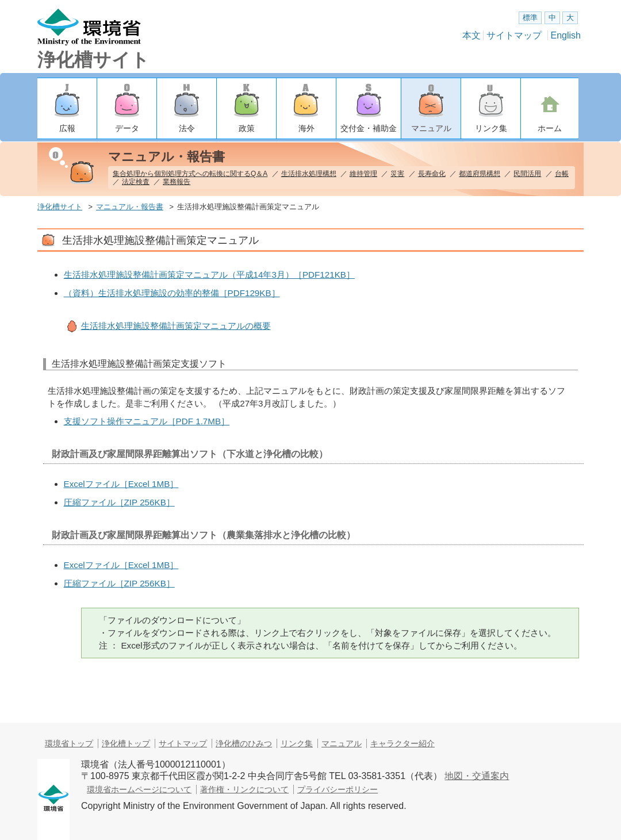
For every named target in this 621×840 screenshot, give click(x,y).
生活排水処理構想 (309, 174)
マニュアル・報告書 (130, 207)
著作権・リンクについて (244, 789)
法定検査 (136, 182)
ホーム (550, 128)
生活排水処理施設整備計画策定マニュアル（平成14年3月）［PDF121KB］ (209, 275)
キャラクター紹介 (402, 743)
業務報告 (177, 182)
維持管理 (363, 174)
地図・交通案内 (477, 776)
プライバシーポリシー (338, 789)
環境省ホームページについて (139, 789)
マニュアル (431, 128)
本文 (471, 35)
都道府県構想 (480, 174)
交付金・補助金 (369, 128)
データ (127, 128)
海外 (306, 128)
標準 (530, 18)
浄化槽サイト (93, 60)
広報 (67, 128)
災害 (397, 174)
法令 (187, 128)
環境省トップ (69, 743)
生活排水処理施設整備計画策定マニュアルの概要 (176, 326)
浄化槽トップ (126, 743)
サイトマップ (514, 35)
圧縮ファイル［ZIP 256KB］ (119, 502)
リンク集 (491, 128)
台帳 (562, 174)
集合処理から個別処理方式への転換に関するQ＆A (190, 174)
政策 (247, 128)
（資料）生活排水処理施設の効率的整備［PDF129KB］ (172, 293)
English (566, 35)
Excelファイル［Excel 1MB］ (121, 484)
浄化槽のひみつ (244, 743)
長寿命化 (432, 174)
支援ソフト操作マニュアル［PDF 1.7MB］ (147, 421)
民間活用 (527, 174)
